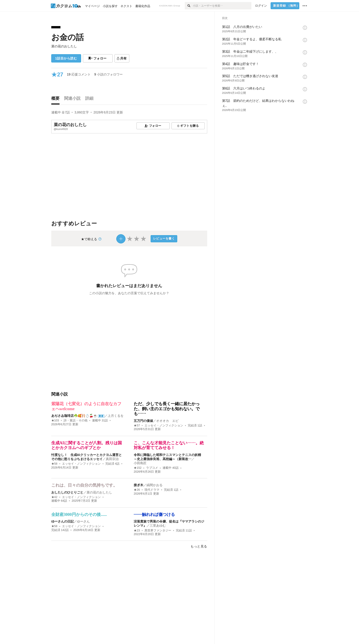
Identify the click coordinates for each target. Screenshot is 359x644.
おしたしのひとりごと (67, 492)
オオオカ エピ (167, 421)
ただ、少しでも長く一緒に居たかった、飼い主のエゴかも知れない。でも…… (167, 409)
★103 (55, 420)
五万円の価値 (143, 421)
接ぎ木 (139, 485)
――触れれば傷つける (154, 515)
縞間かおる (155, 485)
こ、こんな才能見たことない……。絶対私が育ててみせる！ (169, 445)
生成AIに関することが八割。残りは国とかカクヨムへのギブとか (87, 445)
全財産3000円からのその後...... (79, 515)
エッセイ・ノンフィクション (164, 426)
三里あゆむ (158, 525)
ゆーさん (83, 521)
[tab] (57, 100)
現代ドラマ (152, 490)
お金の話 (68, 37)
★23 (137, 531)
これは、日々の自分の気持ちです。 (84, 485)
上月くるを (116, 416)
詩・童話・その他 (76, 420)
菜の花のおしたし (64, 46)
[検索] (189, 6)
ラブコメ (152, 468)
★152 (138, 468)
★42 (54, 497)
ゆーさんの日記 (63, 521)
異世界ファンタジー (158, 531)
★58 (54, 464)
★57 (137, 426)
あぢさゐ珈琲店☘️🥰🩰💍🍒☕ (74, 416)
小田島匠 (140, 463)
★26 (137, 490)
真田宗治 (112, 459)
